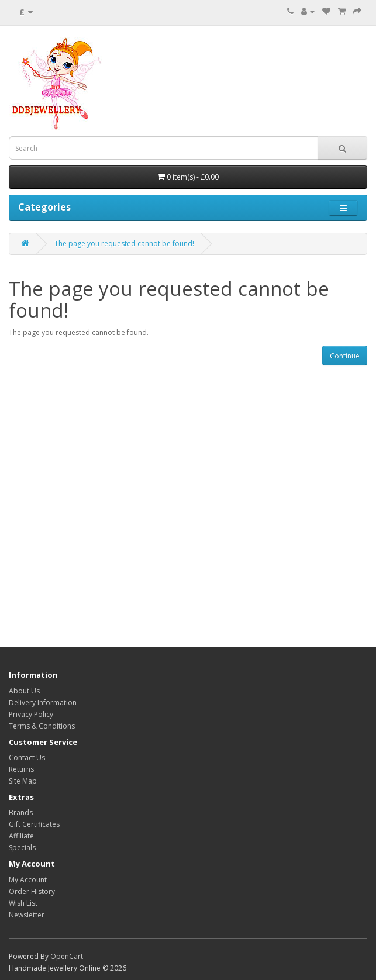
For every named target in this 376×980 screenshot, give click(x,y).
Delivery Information (43, 703)
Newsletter (27, 915)
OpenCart (67, 956)
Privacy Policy (31, 714)
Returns (21, 769)
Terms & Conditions (42, 726)
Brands (21, 812)
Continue (345, 356)
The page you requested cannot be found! (124, 244)
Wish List (23, 903)
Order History (32, 891)
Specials (22, 848)
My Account (28, 880)
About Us (24, 691)
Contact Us (27, 758)
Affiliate (21, 836)
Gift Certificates (34, 824)
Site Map (23, 781)
